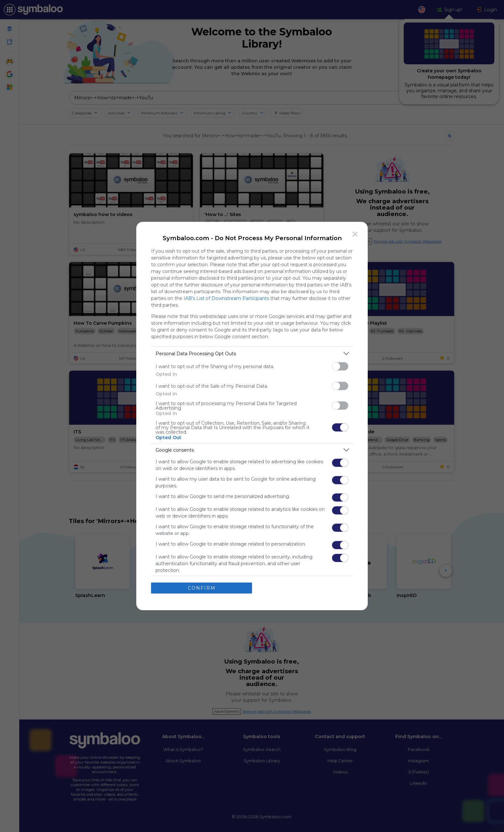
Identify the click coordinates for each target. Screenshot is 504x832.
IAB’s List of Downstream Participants (226, 298)
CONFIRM (202, 588)
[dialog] (252, 416)
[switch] (340, 366)
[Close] (355, 234)
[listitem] (252, 353)
